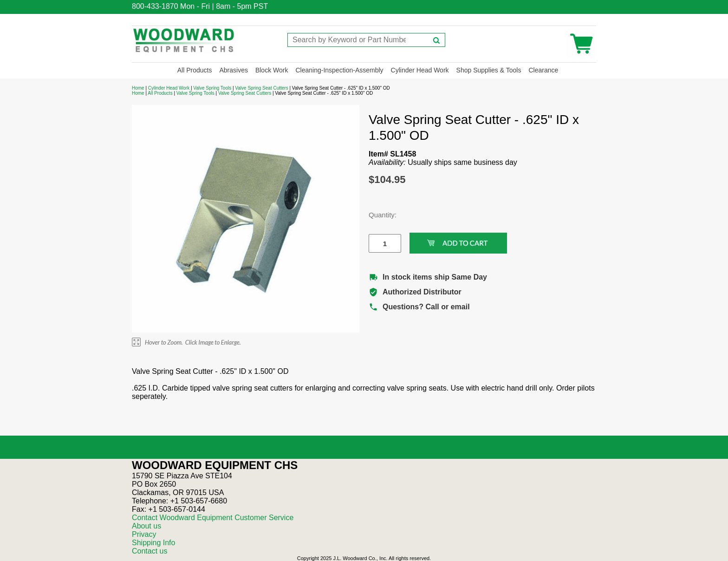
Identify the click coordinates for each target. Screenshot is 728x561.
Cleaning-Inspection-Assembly (339, 70)
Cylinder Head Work (420, 70)
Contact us (149, 551)
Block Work (272, 70)
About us (146, 526)
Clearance (543, 70)
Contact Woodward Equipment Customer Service (213, 518)
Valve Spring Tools (212, 88)
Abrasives (233, 70)
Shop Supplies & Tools (489, 70)
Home (138, 88)
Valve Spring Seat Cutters (261, 88)
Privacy (144, 534)
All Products (195, 70)
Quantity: (378, 215)
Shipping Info (153, 543)
